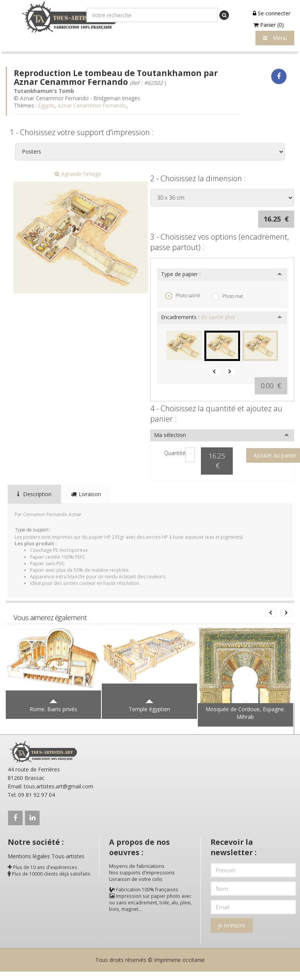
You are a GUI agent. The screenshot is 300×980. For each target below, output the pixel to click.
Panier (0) (269, 25)
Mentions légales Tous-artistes (46, 856)
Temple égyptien (149, 709)
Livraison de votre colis (136, 879)
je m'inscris (232, 925)
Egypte (46, 105)
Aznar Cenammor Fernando (92, 105)
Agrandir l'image (78, 174)
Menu (275, 38)
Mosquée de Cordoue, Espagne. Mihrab (245, 713)
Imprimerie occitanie (179, 960)
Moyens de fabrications (137, 866)
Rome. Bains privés (53, 709)
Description (34, 494)
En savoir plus (218, 317)
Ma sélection (170, 435)
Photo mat (228, 296)
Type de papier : (181, 274)
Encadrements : (198, 317)
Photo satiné (183, 296)
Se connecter (272, 13)
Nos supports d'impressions (142, 872)
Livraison (86, 494)
